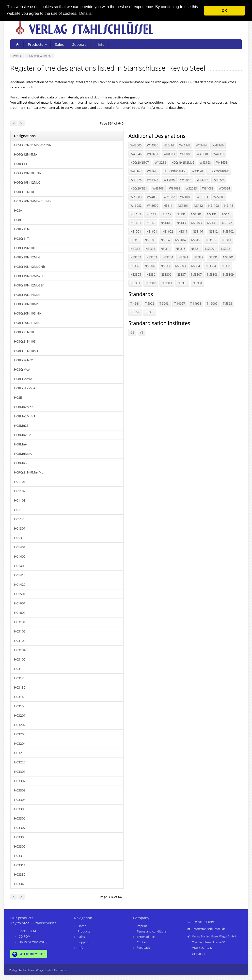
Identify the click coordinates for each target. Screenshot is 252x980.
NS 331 (135, 283)
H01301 (20, 528)
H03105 (20, 659)
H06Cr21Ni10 (24, 192)
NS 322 (198, 257)
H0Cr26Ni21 (139, 188)
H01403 (20, 566)
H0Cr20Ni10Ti (140, 163)
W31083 (175, 188)
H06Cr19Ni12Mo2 (27, 182)
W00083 (169, 154)
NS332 (135, 266)
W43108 (158, 188)
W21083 (186, 197)
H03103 (20, 641)
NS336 (151, 275)
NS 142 (227, 223)
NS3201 (211, 249)
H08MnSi (21, 463)
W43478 (136, 180)
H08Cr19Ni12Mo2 (27, 257)
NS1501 (136, 231)
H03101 (20, 622)
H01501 (20, 594)
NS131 (181, 214)
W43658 (222, 163)
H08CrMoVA (23, 379)
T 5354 (135, 312)
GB (132, 333)
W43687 (152, 154)
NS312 (213, 231)
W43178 (197, 171)
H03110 (20, 669)
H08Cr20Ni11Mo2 (27, 323)
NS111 (168, 206)
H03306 (20, 818)
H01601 (20, 603)
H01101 (20, 482)
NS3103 (150, 240)
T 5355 (150, 312)
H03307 (20, 828)
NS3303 (180, 266)
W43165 (169, 180)
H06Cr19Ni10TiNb (27, 173)
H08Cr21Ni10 (24, 332)
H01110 (20, 510)
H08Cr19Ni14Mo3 (27, 295)
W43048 (186, 180)
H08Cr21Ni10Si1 (26, 351)
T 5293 (164, 304)
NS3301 (228, 257)
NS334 (196, 266)
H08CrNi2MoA (25, 388)
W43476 (201, 145)
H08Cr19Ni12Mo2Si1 (30, 285)
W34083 (208, 188)
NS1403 (197, 223)
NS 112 (166, 214)
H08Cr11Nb (23, 229)
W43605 (136, 145)
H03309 (20, 846)
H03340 (20, 884)
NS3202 (136, 257)
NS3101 (198, 231)
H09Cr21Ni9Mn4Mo (29, 472)
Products (37, 44)
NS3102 (228, 231)
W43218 (160, 163)
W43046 (136, 154)
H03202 (20, 725)
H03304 (20, 800)
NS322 (226, 249)
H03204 (20, 743)
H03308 (20, 837)
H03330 (20, 874)
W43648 (152, 171)
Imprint (142, 926)
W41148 (185, 145)
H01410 (20, 575)
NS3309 (228, 275)
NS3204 (168, 257)
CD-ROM (25, 937)
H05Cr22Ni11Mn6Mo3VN (33, 145)
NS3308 (213, 275)
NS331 (213, 257)
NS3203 (152, 257)
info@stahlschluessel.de (209, 929)
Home (82, 926)
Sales (59, 44)
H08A (18, 210)
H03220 (20, 762)
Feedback (143, 948)
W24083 (152, 197)
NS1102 (213, 206)
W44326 (152, 145)
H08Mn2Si (22, 426)
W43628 (219, 180)
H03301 (20, 772)
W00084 (224, 188)
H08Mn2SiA (23, 435)
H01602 (20, 613)
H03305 (20, 809)
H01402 (20, 556)
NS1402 (166, 223)
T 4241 (135, 304)
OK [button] (224, 11)
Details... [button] (87, 13)
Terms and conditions (152, 931)
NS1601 (152, 231)
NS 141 (212, 223)
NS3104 (180, 240)
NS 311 (226, 240)
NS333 (165, 266)
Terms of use (146, 937)
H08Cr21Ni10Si (25, 341)
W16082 (136, 206)
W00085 (186, 154)
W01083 (202, 197)
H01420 (20, 585)
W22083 (219, 197)
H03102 (20, 631)
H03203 (20, 734)
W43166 (218, 145)
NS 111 (151, 214)
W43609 (152, 206)
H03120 (20, 678)
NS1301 (196, 214)
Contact (142, 942)
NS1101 (183, 206)
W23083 (136, 197)
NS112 (198, 206)
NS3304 (211, 266)
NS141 (226, 214)
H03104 (20, 650)
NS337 (181, 275)
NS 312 (135, 249)
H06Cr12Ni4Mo (25, 154)
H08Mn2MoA (24, 407)
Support (81, 44)
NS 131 (212, 214)
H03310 (20, 856)
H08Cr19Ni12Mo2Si (29, 276)
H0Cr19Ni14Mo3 (175, 171)
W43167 (136, 171)
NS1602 (168, 231)
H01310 (20, 538)
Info (101, 44)
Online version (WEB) (33, 942)
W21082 (169, 197)
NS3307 (197, 275)
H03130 (20, 687)
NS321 (195, 249)
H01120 (20, 519)
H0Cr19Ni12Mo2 (183, 163)
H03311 (20, 865)
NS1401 (136, 223)
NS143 (181, 223)
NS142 (151, 223)
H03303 (20, 790)
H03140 (20, 697)
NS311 (183, 231)
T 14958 (196, 304)
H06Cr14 (21, 164)
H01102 (20, 491)
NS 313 (150, 249)
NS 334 (197, 283)
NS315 (196, 240)
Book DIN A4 (27, 931)
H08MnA (20, 444)
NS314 (165, 240)
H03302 (20, 781)
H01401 (20, 547)
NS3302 (150, 266)
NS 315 (181, 249)
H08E (18, 397)
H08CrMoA (22, 369)
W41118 (202, 154)
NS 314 (165, 249)
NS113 (229, 206)
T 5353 (228, 304)
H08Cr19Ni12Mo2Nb (29, 267)
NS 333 (182, 283)
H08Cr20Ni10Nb (26, 304)
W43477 (152, 180)
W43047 (202, 180)
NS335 (226, 266)
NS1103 (136, 214)
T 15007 (212, 304)
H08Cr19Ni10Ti (25, 248)
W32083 (191, 188)
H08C (18, 220)
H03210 (20, 753)
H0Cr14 (169, 145)
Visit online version (29, 954)
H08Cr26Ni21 (24, 360)
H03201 (20, 715)
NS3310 (151, 283)
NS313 (135, 240)
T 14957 (180, 304)
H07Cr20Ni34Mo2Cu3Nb (32, 201)
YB (142, 333)
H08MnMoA (23, 454)
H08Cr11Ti (22, 238)
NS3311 (167, 283)
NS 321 (183, 257)
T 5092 (150, 304)
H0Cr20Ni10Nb (219, 171)
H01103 (20, 500)
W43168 (205, 163)
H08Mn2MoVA (25, 416)
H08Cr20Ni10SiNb (27, 313)
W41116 (219, 154)
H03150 (20, 706)
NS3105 (211, 240)
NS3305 (136, 275)
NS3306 (166, 275)
